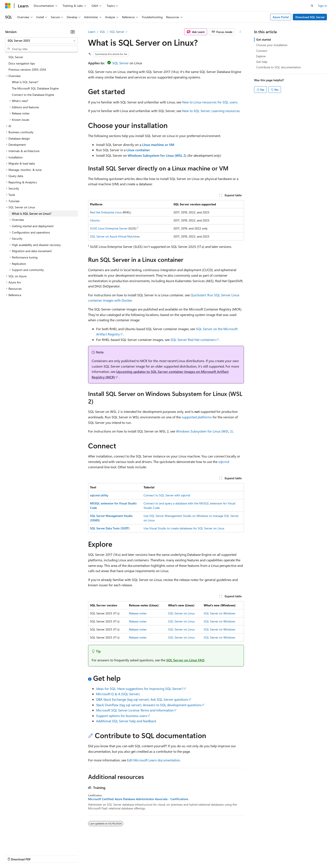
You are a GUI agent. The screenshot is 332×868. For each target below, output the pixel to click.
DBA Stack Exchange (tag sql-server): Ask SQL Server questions (142, 699)
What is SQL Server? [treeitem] (25, 82)
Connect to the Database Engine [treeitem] (33, 95)
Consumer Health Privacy (122, 855)
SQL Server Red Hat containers (193, 340)
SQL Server (117, 32)
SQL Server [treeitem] (16, 57)
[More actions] (240, 32)
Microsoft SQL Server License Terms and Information (135, 710)
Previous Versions (38, 855)
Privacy (93, 855)
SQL (102, 32)
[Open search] (312, 6)
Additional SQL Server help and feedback (126, 721)
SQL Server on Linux (181, 613)
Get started (264, 39)
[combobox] (41, 41)
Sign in (322, 6)
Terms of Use (155, 855)
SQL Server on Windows (219, 613)
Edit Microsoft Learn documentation (154, 760)
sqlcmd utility (99, 495)
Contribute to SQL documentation (279, 67)
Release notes (138, 613)
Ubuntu (95, 220)
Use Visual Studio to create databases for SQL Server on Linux (184, 528)
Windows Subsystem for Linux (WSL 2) (157, 155)
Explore (261, 56)
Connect (262, 51)
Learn (92, 32)
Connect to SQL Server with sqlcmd (167, 495)
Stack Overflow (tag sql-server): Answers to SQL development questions (149, 705)
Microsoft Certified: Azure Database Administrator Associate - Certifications (138, 799)
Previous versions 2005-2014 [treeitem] (27, 69)
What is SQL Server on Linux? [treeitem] (32, 214)
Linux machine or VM (158, 145)
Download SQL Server (310, 17)
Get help (262, 62)
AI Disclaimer (14, 855)
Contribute (76, 855)
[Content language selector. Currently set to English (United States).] (24, 845)
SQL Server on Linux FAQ (185, 660)
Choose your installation (272, 45)
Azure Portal (281, 17)
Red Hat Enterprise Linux (106, 212)
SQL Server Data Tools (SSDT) (110, 528)
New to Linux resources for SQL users (210, 102)
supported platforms (197, 417)
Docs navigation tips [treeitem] (22, 63)
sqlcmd (224, 462)
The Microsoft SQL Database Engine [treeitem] (35, 88)
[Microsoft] (8, 6)
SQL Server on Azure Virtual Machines (115, 236)
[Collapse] (73, 32)
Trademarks (176, 855)
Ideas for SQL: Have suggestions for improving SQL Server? (140, 689)
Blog (58, 855)
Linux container (138, 150)
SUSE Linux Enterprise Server (109, 228)
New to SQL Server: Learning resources (211, 111)
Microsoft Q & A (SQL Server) (118, 694)
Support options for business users (122, 716)
